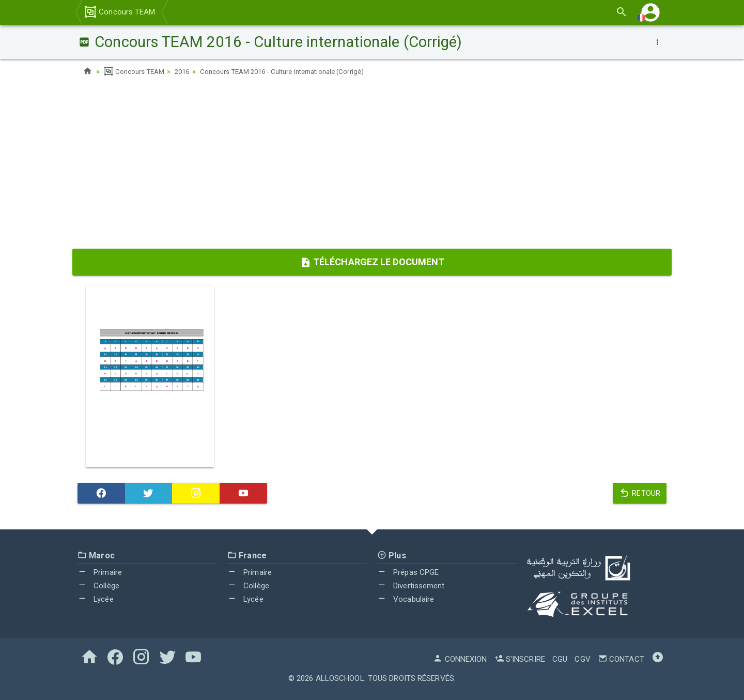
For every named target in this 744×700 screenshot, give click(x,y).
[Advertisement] (372, 166)
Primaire (100, 572)
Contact (621, 659)
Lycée (96, 599)
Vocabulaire (406, 599)
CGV (582, 659)
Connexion (460, 659)
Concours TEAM (120, 12)
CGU (560, 659)
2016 (187, 71)
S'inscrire (520, 659)
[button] (650, 12)
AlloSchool (340, 678)
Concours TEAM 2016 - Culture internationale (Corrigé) (296, 71)
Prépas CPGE (408, 572)
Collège (98, 586)
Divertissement (411, 586)
